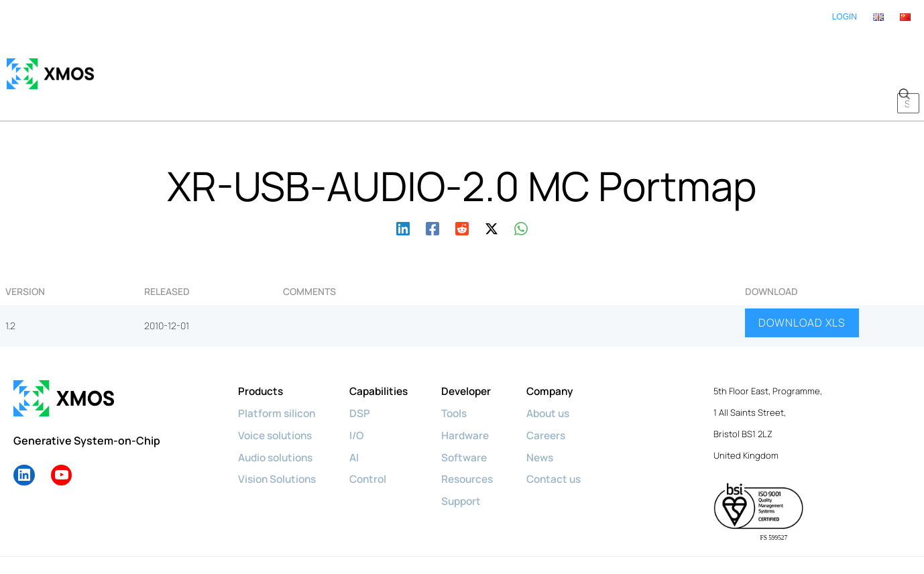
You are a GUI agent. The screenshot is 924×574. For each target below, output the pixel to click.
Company (564, 351)
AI (360, 416)
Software (474, 416)
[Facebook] (432, 187)
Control (374, 437)
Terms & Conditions (443, 538)
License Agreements (538, 538)
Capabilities (386, 351)
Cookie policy (171, 538)
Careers (560, 394)
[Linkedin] (403, 187)
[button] (904, 54)
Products (262, 351)
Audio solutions (279, 416)
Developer (477, 351)
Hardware (475, 394)
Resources (478, 437)
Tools (464, 373)
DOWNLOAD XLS (802, 283)
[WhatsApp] (521, 187)
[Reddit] (462, 187)
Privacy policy (239, 538)
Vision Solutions (280, 437)
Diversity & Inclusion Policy (335, 538)
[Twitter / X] (492, 187)
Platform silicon (278, 373)
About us (563, 373)
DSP (365, 373)
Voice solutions (278, 394)
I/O (362, 394)
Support (471, 459)
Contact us (568, 437)
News (554, 416)
